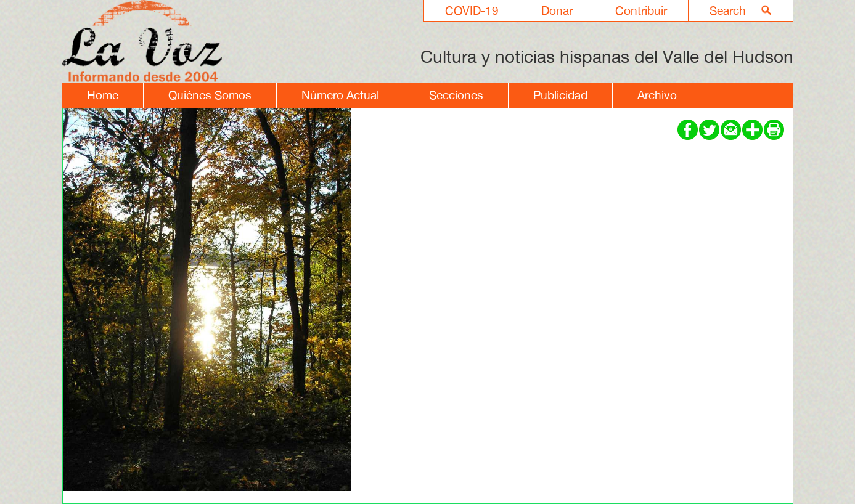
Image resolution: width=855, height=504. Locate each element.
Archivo (657, 95)
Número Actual (340, 95)
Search (728, 10)
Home (103, 95)
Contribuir (641, 10)
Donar (557, 10)
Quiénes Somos (210, 95)
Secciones (456, 95)
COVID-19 (472, 10)
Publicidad (560, 95)
